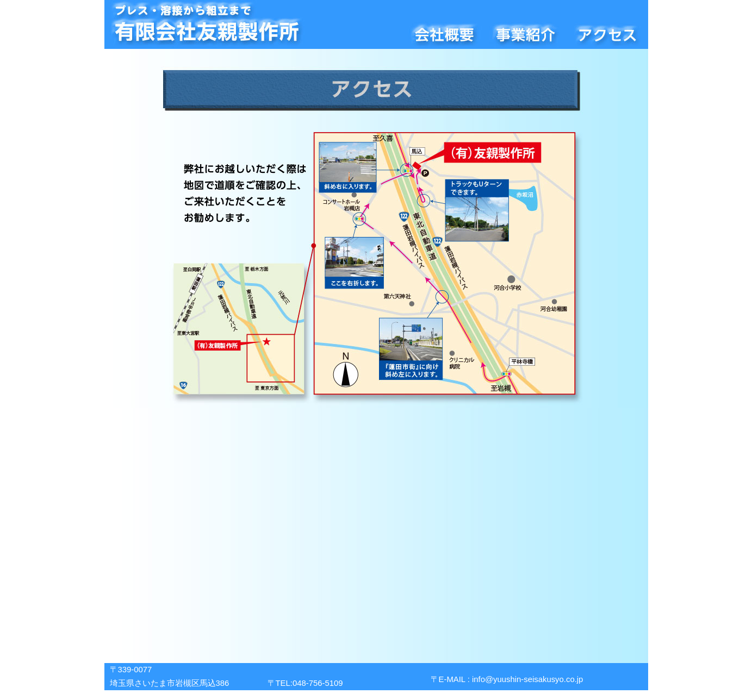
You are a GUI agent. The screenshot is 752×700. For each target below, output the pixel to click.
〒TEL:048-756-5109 (305, 683)
